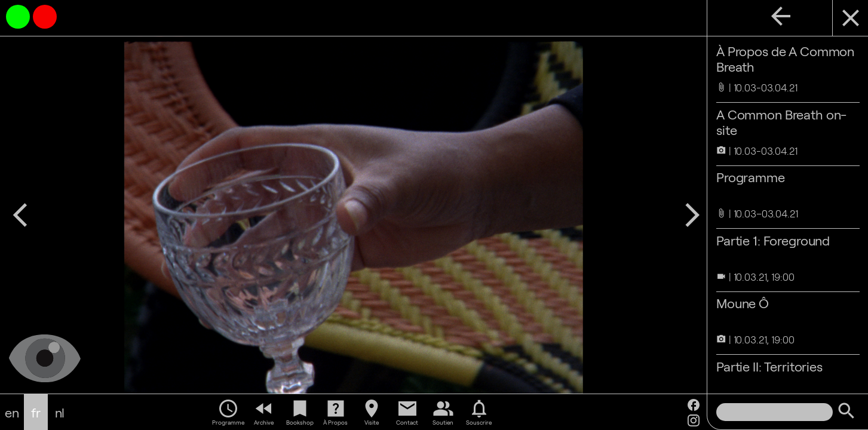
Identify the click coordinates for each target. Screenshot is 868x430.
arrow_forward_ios (692, 215)
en (12, 412)
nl (60, 412)
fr (36, 412)
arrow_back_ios (20, 215)
